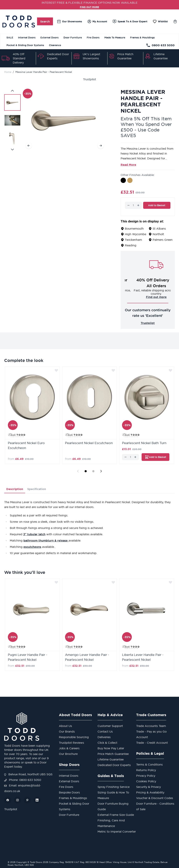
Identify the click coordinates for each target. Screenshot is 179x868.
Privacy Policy (146, 776)
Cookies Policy (146, 781)
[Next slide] (101, 471)
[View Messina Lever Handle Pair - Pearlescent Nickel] (12, 102)
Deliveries (104, 737)
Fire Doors (93, 38)
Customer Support (110, 726)
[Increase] (138, 205)
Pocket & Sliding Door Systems (25, 45)
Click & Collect (107, 743)
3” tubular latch (34, 534)
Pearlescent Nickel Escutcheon (89, 443)
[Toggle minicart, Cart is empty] (175, 21)
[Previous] (29, 146)
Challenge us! (148, 297)
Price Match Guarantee (113, 754)
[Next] (101, 146)
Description (15, 489)
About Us (65, 726)
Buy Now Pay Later (111, 748)
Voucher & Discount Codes (155, 798)
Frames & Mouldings (142, 38)
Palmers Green (163, 240)
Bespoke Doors (69, 792)
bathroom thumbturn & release (46, 540)
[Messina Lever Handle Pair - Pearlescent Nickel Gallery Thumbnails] (12, 120)
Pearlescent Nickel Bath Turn (144, 443)
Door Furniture (73, 38)
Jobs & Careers (69, 748)
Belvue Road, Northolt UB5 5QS (28, 774)
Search (45, 21)
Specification (37, 489)
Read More (128, 165)
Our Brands (67, 731)
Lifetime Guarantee (111, 759)
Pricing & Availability (150, 792)
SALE (10, 38)
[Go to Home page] (19, 21)
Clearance (55, 45)
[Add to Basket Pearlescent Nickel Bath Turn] (155, 457)
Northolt (158, 234)
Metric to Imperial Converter (117, 832)
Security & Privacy (148, 787)
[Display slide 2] (93, 471)
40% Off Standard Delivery (19, 58)
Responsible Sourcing (74, 737)
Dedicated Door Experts (114, 765)
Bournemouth (134, 229)
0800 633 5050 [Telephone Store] (160, 45)
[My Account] (97, 21)
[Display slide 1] (86, 471)
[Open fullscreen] (65, 120)
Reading (131, 245)
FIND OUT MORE (90, 7)
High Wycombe (135, 234)
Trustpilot (89, 79)
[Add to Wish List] (56, 370)
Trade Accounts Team (151, 726)
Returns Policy (146, 770)
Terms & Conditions (149, 764)
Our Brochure (68, 754)
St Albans (159, 229)
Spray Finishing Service (114, 787)
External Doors (49, 38)
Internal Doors (27, 38)
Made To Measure (115, 38)
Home (8, 72)
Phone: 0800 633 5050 (23, 780)
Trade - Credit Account (152, 743)
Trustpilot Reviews (71, 743)
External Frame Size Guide (116, 815)
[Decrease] (128, 205)
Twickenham (133, 240)
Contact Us (105, 731)
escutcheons (32, 547)
